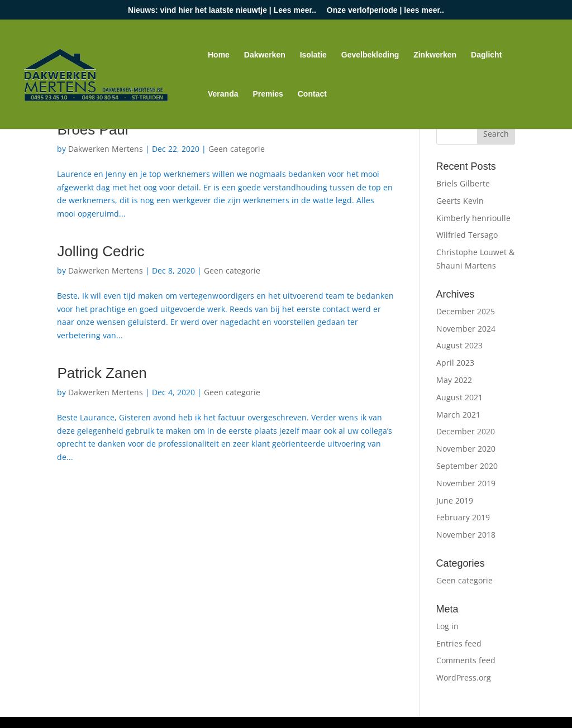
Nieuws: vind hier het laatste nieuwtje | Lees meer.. (222, 10)
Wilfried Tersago (467, 235)
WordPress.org (464, 677)
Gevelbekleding (370, 55)
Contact (312, 94)
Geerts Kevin (460, 201)
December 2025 (466, 311)
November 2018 (466, 535)
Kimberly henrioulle (473, 218)
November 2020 (466, 449)
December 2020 (466, 431)
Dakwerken (265, 55)
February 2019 (463, 517)
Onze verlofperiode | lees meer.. (385, 10)
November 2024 (466, 329)
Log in (447, 626)
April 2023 (455, 363)
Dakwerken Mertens (106, 149)
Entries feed (459, 643)
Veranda (223, 94)
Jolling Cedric (101, 251)
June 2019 (455, 500)
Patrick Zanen (102, 373)
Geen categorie (237, 149)
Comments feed (466, 660)
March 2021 (458, 415)
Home (219, 55)
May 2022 (454, 380)
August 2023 (459, 345)
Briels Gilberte (463, 183)
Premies (268, 94)
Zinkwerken (435, 55)
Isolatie (313, 55)
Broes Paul (92, 130)
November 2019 (466, 483)
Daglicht (486, 55)
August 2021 (459, 397)
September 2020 (467, 466)
